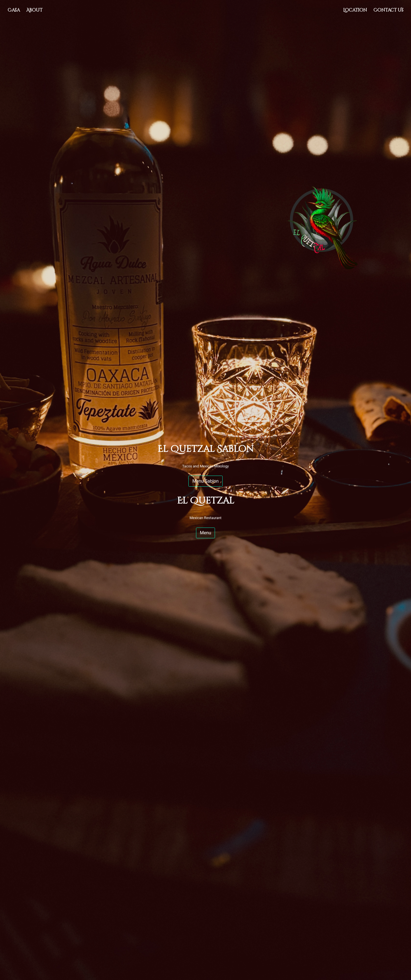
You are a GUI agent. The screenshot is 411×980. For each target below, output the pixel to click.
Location (357, 10)
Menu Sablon (205, 481)
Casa (14, 10)
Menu (205, 533)
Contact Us (388, 10)
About (34, 10)
